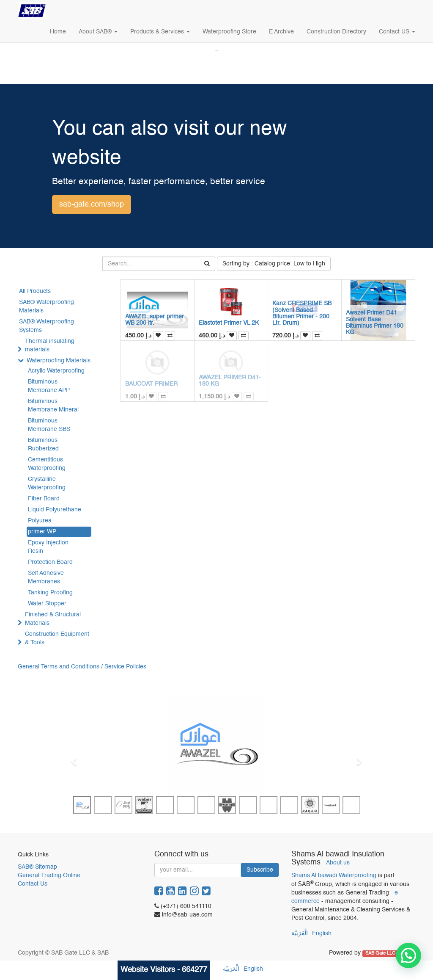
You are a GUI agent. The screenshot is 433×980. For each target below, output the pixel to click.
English (322, 933)
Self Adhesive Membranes (46, 577)
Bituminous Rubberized (43, 444)
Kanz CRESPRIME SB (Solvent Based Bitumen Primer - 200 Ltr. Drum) (302, 313)
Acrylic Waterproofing (56, 371)
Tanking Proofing (50, 593)
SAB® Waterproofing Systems (47, 326)
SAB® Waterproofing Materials (47, 306)
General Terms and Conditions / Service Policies (82, 667)
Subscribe (260, 870)
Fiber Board (44, 499)
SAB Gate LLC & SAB (388, 953)
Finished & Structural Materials (53, 619)
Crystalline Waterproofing (47, 483)
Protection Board (50, 562)
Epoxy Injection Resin (48, 547)
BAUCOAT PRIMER (151, 384)
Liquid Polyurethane (55, 510)
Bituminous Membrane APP (49, 386)
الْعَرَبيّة (300, 933)
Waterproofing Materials (59, 361)
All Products (35, 291)
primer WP (42, 532)
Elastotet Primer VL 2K (229, 323)
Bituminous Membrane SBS (49, 425)
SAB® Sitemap (37, 867)
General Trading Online (49, 875)
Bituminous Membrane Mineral (53, 406)
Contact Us (33, 884)
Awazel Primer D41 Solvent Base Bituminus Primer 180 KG (375, 323)
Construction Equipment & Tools (57, 638)
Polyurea (40, 521)
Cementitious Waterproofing (47, 464)
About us (338, 863)
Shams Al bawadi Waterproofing (334, 875)
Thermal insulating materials (50, 345)
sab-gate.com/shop (92, 204)
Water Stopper (47, 604)
